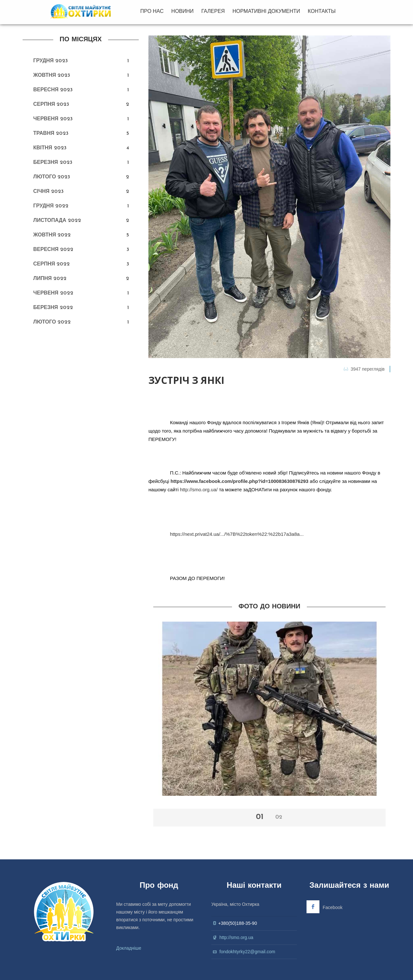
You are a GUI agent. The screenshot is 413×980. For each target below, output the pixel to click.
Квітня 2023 (50, 148)
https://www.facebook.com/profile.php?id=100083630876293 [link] (239, 481)
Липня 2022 (50, 279)
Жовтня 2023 (52, 75)
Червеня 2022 (53, 293)
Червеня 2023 (53, 119)
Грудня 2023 (50, 61)
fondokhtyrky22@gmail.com (247, 952)
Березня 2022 (53, 308)
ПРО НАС (152, 11)
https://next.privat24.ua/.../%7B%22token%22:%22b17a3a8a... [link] (237, 534)
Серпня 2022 (51, 264)
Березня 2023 (53, 163)
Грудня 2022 (51, 206)
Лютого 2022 (52, 322)
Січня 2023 (48, 192)
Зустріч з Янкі (186, 380)
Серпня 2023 (51, 105)
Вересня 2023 (53, 90)
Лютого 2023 (52, 177)
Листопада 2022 (57, 221)
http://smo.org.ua (236, 937)
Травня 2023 (51, 134)
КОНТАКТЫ (322, 11)
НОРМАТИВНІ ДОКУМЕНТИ (266, 11)
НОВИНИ (182, 11)
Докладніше (129, 948)
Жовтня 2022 (52, 235)
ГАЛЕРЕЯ (213, 11)
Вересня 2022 (53, 250)
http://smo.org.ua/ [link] (199, 490)
